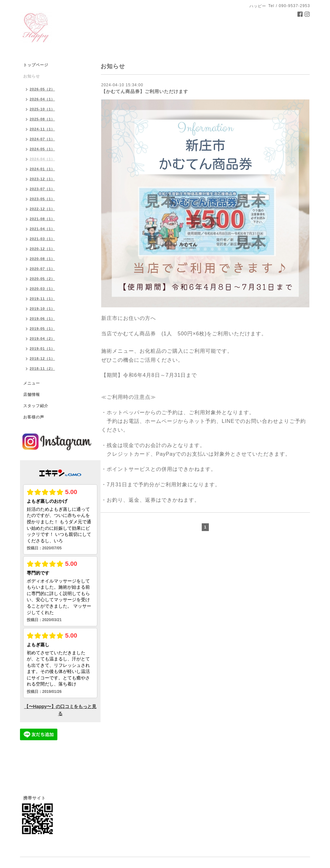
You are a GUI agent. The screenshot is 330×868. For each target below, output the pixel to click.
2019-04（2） (42, 339)
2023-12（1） (42, 179)
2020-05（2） (42, 279)
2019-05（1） (42, 329)
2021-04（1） (42, 229)
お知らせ (32, 76)
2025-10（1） (42, 109)
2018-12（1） (42, 359)
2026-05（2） (42, 89)
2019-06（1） (42, 319)
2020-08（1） (42, 259)
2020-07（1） (42, 269)
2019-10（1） (42, 309)
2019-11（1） (42, 299)
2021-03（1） (42, 239)
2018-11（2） (42, 369)
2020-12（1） (42, 249)
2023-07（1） (42, 189)
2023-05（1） (42, 199)
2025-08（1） (42, 119)
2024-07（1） (42, 139)
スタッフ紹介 (36, 406)
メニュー (32, 383)
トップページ (36, 65)
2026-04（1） (42, 99)
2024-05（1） (42, 149)
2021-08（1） (42, 219)
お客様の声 (34, 417)
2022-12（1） (42, 209)
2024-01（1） (42, 169)
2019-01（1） (42, 349)
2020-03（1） (42, 289)
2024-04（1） (42, 159)
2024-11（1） (42, 129)
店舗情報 (32, 395)
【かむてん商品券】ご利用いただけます (145, 91)
